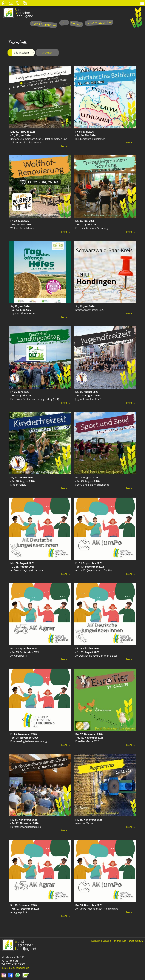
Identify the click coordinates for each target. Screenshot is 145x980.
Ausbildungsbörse (44, 24)
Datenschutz (136, 941)
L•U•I (64, 23)
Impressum (120, 941)
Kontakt (96, 941)
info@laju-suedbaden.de (15, 968)
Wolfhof (76, 24)
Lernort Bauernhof (99, 23)
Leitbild (107, 941)
